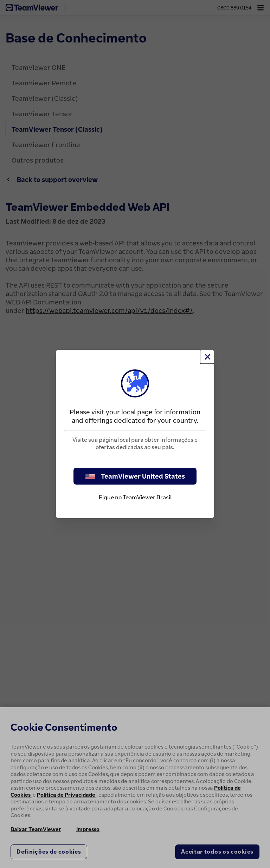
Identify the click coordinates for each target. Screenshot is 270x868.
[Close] (207, 357)
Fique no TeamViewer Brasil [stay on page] (135, 497)
